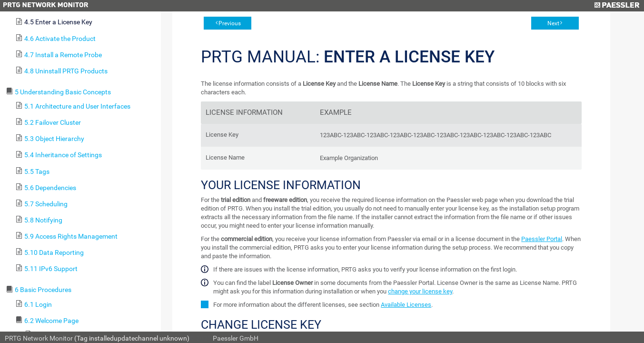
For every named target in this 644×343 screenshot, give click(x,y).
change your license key (420, 291)
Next (553, 23)
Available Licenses (406, 305)
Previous (230, 23)
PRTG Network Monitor (39, 338)
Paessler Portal (542, 239)
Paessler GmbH (236, 338)
